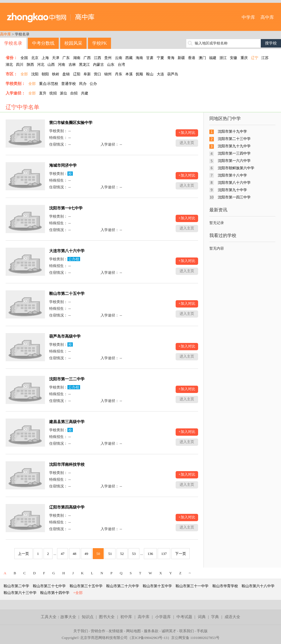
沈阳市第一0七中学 (66, 208)
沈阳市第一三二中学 (67, 379)
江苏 (265, 58)
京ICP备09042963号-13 (149, 638)
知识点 (88, 617)
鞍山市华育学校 (225, 586)
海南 (139, 58)
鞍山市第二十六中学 (123, 586)
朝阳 (45, 74)
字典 (215, 617)
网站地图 (133, 631)
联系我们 (187, 631)
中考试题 (184, 617)
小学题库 (163, 617)
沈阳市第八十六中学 (234, 183)
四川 (20, 65)
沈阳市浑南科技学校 (67, 465)
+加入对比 (187, 133)
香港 (192, 58)
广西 (87, 58)
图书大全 (107, 617)
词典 (202, 617)
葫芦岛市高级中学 (65, 336)
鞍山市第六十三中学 (20, 593)
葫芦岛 (173, 74)
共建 (85, 93)
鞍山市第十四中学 (55, 593)
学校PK (99, 43)
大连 (160, 74)
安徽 (234, 58)
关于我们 (81, 631)
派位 (64, 93)
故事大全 (68, 617)
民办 (83, 84)
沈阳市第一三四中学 (234, 153)
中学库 (248, 17)
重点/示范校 (49, 84)
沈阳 (35, 74)
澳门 (202, 58)
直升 (43, 93)
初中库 (126, 617)
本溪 (129, 74)
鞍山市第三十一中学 (192, 586)
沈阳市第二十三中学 (234, 139)
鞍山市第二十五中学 (67, 294)
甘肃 (150, 58)
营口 (98, 74)
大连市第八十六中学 (67, 251)
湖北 (9, 65)
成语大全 (232, 617)
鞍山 (150, 74)
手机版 (202, 631)
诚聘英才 (169, 631)
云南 (119, 58)
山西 (51, 65)
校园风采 (73, 43)
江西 (98, 58)
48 (75, 554)
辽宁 (255, 58)
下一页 (181, 554)
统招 (53, 93)
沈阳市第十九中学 (232, 131)
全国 (24, 58)
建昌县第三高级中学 (67, 422)
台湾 (121, 65)
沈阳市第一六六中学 (234, 161)
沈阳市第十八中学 (232, 175)
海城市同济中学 (63, 165)
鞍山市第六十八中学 (258, 586)
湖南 (77, 58)
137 (164, 554)
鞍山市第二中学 (16, 586)
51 (110, 554)
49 (86, 554)
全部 (24, 74)
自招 (74, 93)
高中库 (267, 17)
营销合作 (98, 631)
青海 (171, 58)
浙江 (223, 58)
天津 (56, 58)
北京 (35, 58)
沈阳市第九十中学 (232, 190)
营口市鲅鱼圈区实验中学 (71, 123)
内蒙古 (98, 65)
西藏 (129, 58)
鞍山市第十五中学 (157, 586)
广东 (66, 58)
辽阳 (77, 74)
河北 (41, 65)
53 (134, 554)
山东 (111, 65)
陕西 (30, 65)
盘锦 (66, 74)
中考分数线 (43, 43)
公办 (93, 84)
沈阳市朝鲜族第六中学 (236, 168)
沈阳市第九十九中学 (234, 146)
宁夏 (160, 58)
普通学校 (69, 84)
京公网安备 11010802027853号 (195, 638)
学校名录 (13, 43)
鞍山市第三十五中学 (86, 586)
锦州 (108, 74)
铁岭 (56, 74)
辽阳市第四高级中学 (67, 507)
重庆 (244, 58)
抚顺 (139, 74)
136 (150, 554)
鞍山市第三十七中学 (49, 586)
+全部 (78, 593)
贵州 (108, 58)
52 (122, 554)
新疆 (181, 58)
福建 (213, 58)
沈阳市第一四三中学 (234, 197)
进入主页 (187, 143)
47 (63, 554)
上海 (45, 58)
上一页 (23, 554)
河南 (62, 65)
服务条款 (151, 631)
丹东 (119, 74)
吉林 (72, 65)
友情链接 (116, 631)
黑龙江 (84, 65)
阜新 (87, 74)
